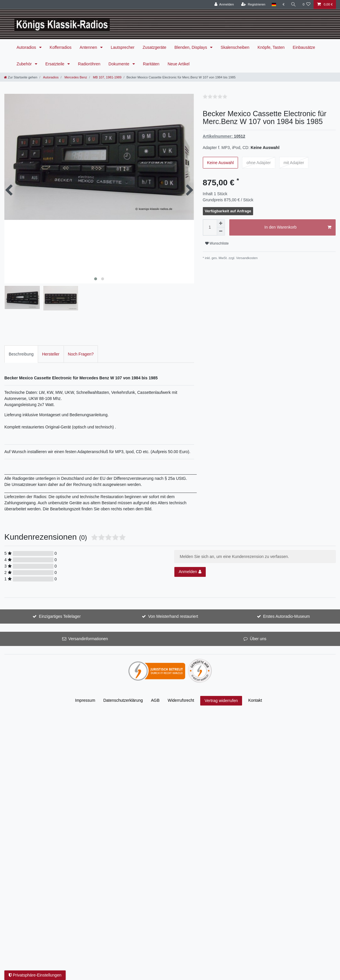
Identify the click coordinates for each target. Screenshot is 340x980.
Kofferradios (61, 47)
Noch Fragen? (81, 346)
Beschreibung (21, 346)
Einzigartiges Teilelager (60, 608)
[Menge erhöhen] (221, 223)
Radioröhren (89, 64)
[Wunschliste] (306, 5)
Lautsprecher (123, 47)
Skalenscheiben (235, 47)
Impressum (85, 692)
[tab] (21, 346)
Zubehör (25, 64)
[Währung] (284, 5)
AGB (155, 692)
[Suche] (294, 5)
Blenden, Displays (191, 47)
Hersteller (51, 346)
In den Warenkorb (298, 227)
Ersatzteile (55, 64)
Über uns (258, 631)
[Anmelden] (224, 5)
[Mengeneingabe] (210, 227)
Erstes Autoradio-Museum (286, 608)
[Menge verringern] (221, 231)
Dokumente (119, 64)
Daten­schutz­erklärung (123, 692)
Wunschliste (217, 243)
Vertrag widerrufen (221, 692)
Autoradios (27, 47)
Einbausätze (304, 47)
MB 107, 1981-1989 (107, 77)
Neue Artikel (179, 64)
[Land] (274, 5)
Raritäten (151, 64)
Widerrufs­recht (181, 692)
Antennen (89, 47)
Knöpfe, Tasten (271, 47)
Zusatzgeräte (155, 47)
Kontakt (255, 692)
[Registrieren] (253, 5)
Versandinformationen (88, 631)
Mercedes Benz (75, 77)
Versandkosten (247, 258)
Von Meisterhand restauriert (173, 608)
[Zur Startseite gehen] (21, 77)
